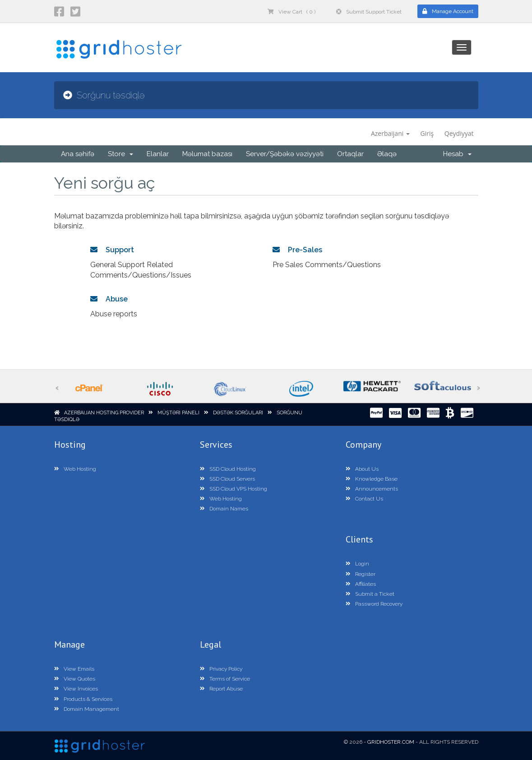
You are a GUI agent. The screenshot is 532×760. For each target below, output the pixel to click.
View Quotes (75, 679)
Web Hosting (75, 469)
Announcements (372, 489)
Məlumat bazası (207, 154)
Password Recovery (374, 604)
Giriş (427, 133)
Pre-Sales (297, 250)
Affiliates (361, 584)
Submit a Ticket (370, 594)
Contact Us (364, 499)
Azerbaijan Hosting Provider (104, 413)
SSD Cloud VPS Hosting (234, 489)
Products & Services (83, 699)
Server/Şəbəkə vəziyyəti (285, 154)
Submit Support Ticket (369, 12)
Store (120, 154)
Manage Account (448, 11)
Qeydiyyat (459, 133)
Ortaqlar (350, 154)
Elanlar (158, 154)
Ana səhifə (78, 154)
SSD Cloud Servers (227, 479)
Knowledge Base (372, 479)
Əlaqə (387, 154)
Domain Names (224, 509)
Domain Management (87, 709)
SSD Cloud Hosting (228, 469)
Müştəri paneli (178, 413)
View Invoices (76, 689)
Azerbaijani (390, 133)
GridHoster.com (391, 742)
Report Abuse (221, 689)
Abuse (109, 299)
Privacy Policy (221, 669)
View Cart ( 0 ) (291, 12)
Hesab (457, 154)
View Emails (74, 669)
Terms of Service (225, 679)
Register (361, 574)
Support (112, 250)
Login (357, 564)
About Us (362, 469)
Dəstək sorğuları (238, 413)
